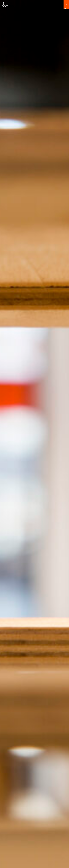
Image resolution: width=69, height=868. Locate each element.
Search (66, 6)
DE (67, 8)
